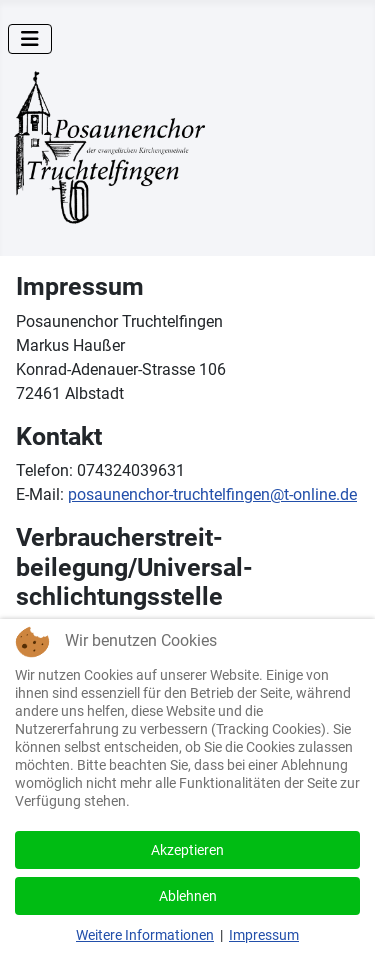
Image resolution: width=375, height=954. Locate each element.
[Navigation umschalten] (30, 39)
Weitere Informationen (145, 935)
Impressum (264, 935)
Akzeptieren (187, 850)
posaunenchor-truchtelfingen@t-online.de (212, 494)
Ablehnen (188, 896)
